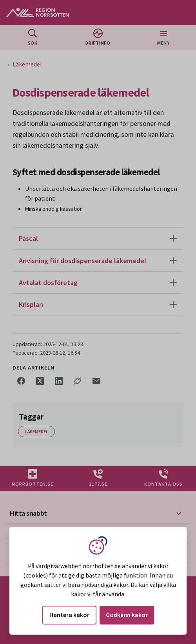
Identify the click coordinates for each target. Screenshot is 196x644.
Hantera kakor (69, 615)
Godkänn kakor (127, 615)
